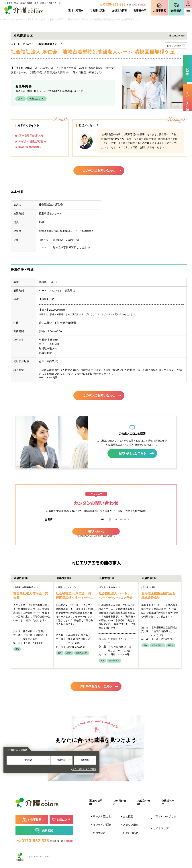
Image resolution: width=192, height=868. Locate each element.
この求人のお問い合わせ (99, 171)
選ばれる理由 (76, 10)
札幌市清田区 (56, 20)
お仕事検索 (160, 11)
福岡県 (127, 762)
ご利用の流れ (98, 10)
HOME (3, 20)
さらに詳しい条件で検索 (129, 769)
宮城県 (96, 762)
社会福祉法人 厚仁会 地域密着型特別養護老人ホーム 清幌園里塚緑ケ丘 (104, 20)
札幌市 (42, 20)
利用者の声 (140, 10)
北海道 (30, 20)
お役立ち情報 (119, 10)
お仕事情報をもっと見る (96, 685)
